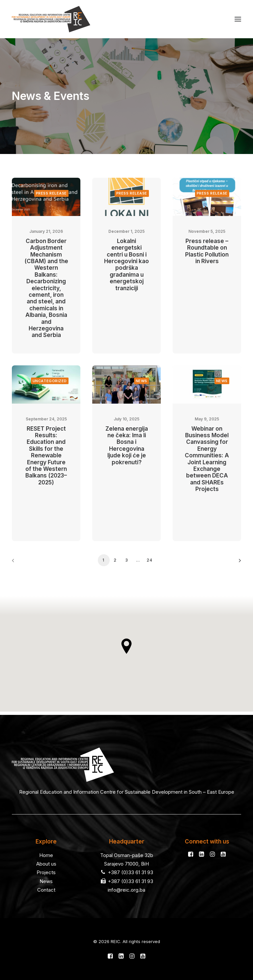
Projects (46, 872)
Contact (46, 890)
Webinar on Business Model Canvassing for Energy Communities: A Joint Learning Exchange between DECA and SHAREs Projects (207, 459)
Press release (51, 193)
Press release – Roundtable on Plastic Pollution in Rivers (207, 251)
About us (46, 864)
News (141, 381)
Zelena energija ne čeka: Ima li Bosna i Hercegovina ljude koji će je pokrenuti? (127, 445)
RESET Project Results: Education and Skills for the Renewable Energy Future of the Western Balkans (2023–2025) (46, 456)
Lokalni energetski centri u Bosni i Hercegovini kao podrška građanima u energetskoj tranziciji (126, 265)
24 (150, 560)
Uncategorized (50, 381)
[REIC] (51, 19)
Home (46, 855)
